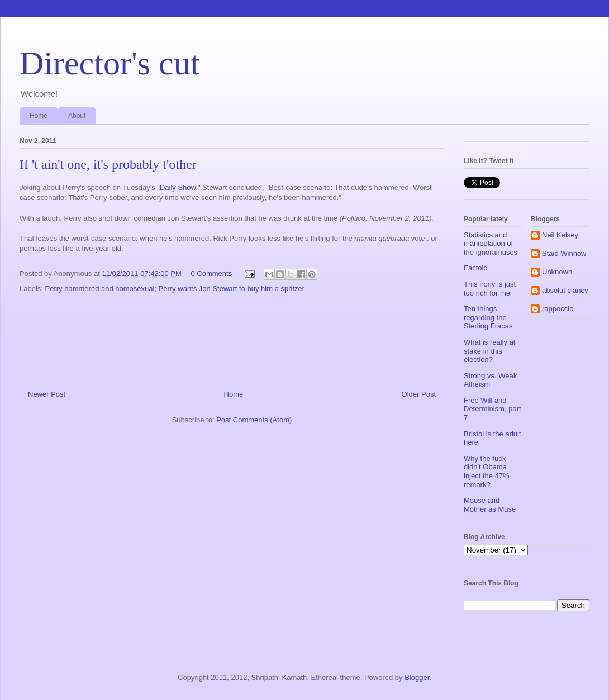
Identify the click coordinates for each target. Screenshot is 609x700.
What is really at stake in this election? (489, 351)
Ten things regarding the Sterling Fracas (488, 317)
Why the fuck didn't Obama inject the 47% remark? (487, 472)
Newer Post (47, 394)
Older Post (419, 394)
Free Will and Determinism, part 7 (493, 409)
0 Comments (211, 273)
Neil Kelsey (560, 235)
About (77, 116)
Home (39, 116)
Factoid (476, 268)
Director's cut (110, 63)
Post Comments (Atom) (254, 420)
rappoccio (558, 309)
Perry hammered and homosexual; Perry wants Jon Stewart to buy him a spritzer (175, 289)
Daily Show (178, 187)
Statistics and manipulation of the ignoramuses (491, 244)
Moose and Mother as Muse (490, 505)
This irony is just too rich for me (490, 289)
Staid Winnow (564, 253)
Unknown (557, 272)
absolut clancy (565, 290)
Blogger (417, 677)
